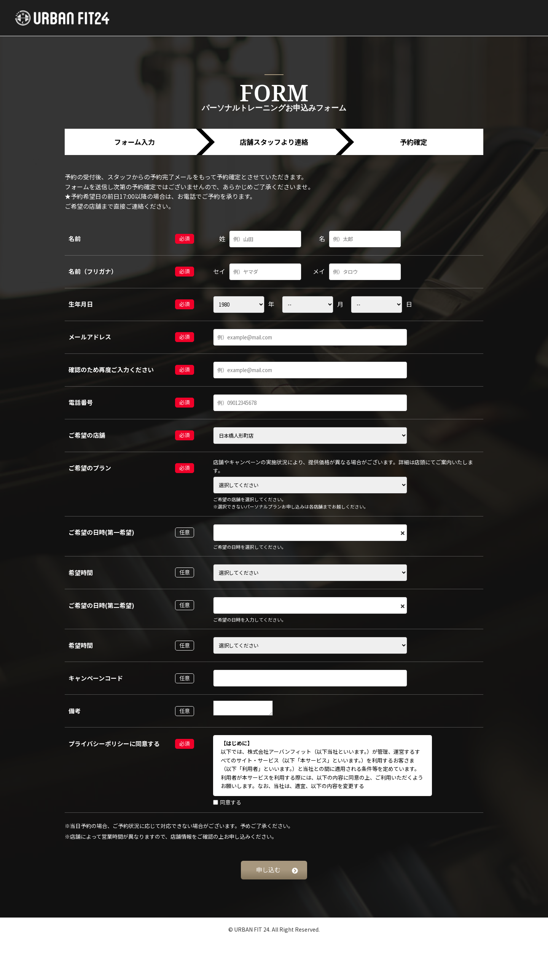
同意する (227, 802)
